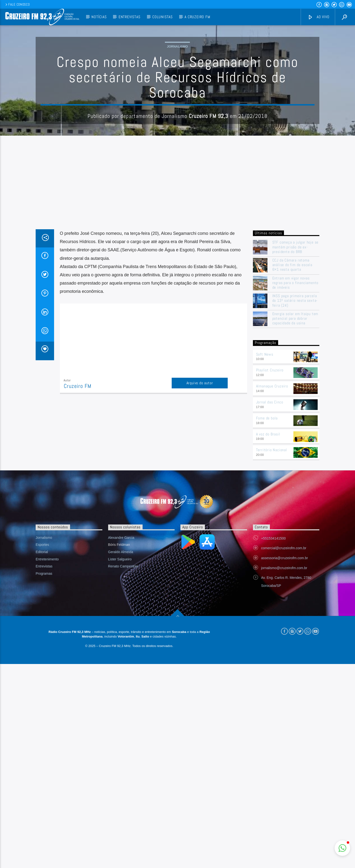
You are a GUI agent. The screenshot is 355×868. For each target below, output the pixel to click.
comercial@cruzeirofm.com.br (284, 646)
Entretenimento (47, 657)
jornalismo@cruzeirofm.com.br (284, 666)
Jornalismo (177, 95)
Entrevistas (129, 17)
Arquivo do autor (200, 481)
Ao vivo (319, 17)
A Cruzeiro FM (197, 17)
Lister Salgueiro (120, 657)
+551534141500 (274, 636)
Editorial (42, 650)
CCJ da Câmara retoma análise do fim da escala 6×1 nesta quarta (292, 363)
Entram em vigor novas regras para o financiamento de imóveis (295, 381)
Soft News (265, 452)
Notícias (99, 17)
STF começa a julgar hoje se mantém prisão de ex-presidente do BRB (295, 345)
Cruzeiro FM (78, 484)
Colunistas (162, 17)
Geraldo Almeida (121, 650)
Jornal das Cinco (270, 500)
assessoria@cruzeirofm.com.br (285, 656)
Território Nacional (272, 548)
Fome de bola (267, 516)
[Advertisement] (177, 291)
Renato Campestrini (123, 664)
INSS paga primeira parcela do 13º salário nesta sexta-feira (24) (295, 399)
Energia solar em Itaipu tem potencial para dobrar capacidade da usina (295, 417)
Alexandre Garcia (121, 636)
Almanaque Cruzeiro (272, 484)
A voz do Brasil (268, 532)
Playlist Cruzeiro (270, 468)
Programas (44, 671)
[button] (342, 848)
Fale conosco (17, 4)
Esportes (42, 643)
